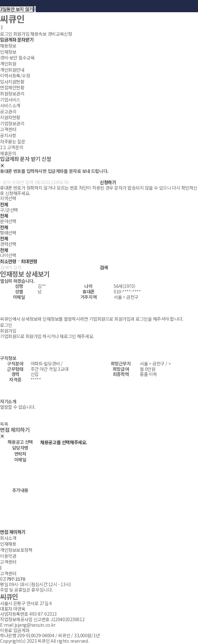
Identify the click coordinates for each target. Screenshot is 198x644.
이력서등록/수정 (15, 76)
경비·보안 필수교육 (17, 58)
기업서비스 (10, 99)
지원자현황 (10, 117)
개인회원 (8, 64)
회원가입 (8, 331)
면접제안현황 (12, 87)
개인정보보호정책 (16, 550)
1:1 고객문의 (12, 147)
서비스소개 (10, 105)
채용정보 (8, 46)
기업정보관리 (12, 123)
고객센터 (8, 129)
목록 (4, 424)
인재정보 (8, 52)
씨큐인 (12, 19)
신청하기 (108, 182)
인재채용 (8, 544)
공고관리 (8, 111)
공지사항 (8, 135)
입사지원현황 (12, 82)
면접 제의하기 (13, 532)
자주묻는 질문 (13, 141)
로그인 (6, 325)
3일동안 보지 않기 (17, 9)
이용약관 (8, 556)
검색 (104, 268)
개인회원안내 (12, 69)
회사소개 (8, 538)
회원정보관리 (12, 94)
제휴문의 (8, 153)
